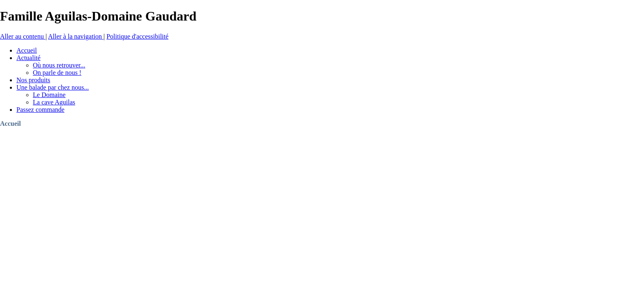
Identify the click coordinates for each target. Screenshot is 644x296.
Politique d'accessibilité (137, 36)
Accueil (10, 124)
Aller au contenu (23, 36)
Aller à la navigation (76, 36)
